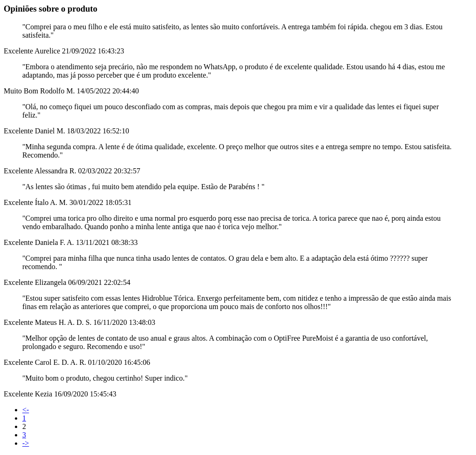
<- (26, 410)
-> (26, 443)
